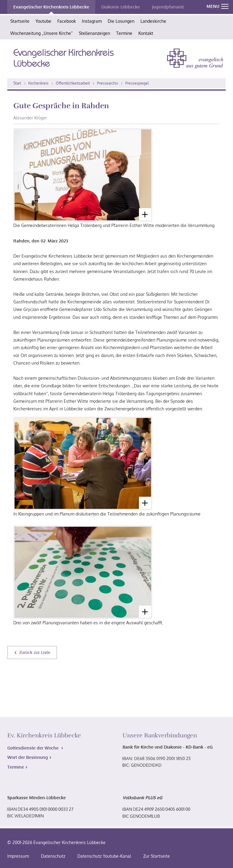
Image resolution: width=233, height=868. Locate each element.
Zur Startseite (157, 856)
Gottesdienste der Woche (34, 748)
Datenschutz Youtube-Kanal (104, 856)
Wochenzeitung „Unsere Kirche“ (42, 33)
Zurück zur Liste (35, 652)
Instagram (92, 21)
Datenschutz (53, 856)
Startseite (20, 21)
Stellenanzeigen (95, 33)
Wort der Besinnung (28, 757)
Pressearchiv (108, 83)
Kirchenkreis (38, 83)
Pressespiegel (137, 83)
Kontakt (146, 33)
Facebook (67, 21)
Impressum (18, 856)
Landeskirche (153, 21)
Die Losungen (121, 21)
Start (17, 83)
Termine (124, 33)
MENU (218, 6)
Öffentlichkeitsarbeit (73, 83)
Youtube (43, 21)
